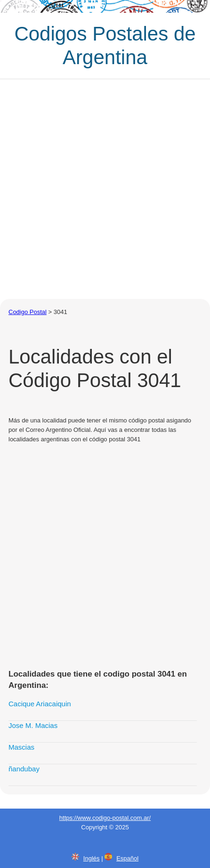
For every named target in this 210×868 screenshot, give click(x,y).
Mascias (21, 747)
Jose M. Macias (33, 725)
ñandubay (24, 769)
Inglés (92, 858)
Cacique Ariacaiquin (40, 704)
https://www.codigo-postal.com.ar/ (105, 818)
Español (127, 858)
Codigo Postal (28, 312)
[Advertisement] (105, 189)
